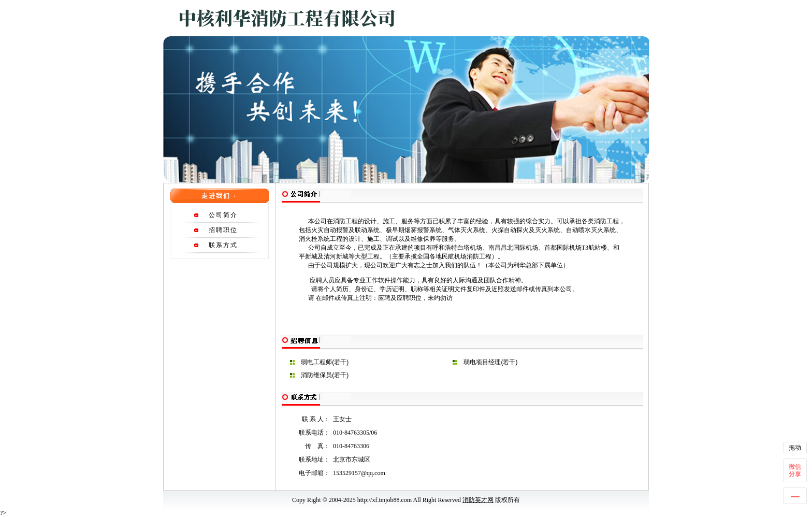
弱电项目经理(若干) (490, 362)
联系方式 (223, 245)
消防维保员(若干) (325, 375)
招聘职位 (223, 230)
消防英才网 (478, 500)
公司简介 (223, 215)
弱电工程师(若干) (325, 362)
